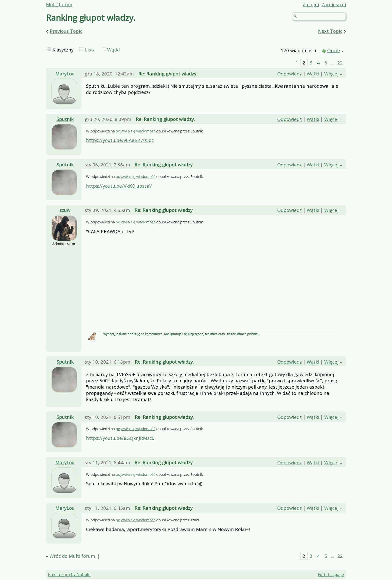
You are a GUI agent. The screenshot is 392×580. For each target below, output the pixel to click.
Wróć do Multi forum (72, 556)
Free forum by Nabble (69, 574)
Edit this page (331, 574)
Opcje (334, 50)
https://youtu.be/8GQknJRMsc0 (120, 438)
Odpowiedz (289, 74)
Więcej (331, 74)
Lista (90, 50)
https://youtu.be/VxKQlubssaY (119, 186)
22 (340, 63)
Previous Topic (66, 31)
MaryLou (65, 74)
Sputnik (65, 119)
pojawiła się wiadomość (135, 131)
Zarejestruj (334, 4)
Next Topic (330, 31)
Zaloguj (311, 4)
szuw (65, 210)
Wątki (113, 50)
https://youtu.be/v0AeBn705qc (120, 140)
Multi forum (59, 4)
